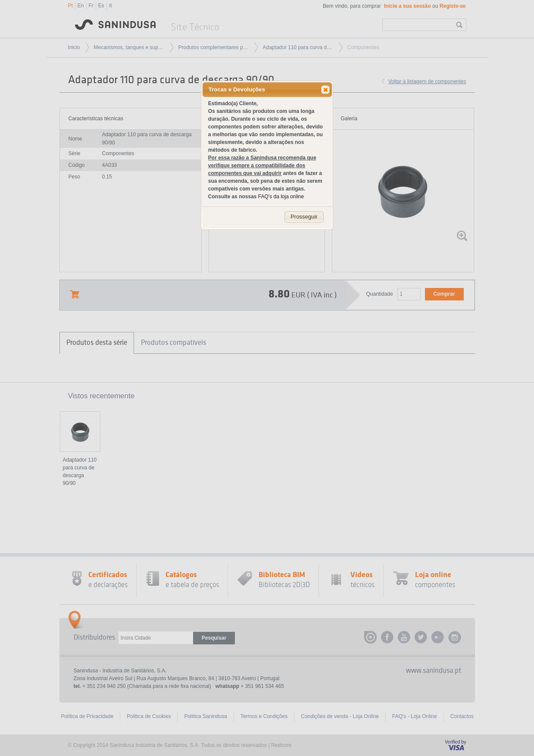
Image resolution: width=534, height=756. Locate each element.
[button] (325, 90)
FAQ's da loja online (281, 197)
